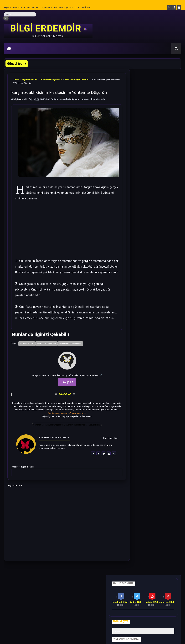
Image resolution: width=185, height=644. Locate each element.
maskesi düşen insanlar (77, 79)
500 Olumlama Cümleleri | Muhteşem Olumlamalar (158, 239)
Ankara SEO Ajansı (171, 639)
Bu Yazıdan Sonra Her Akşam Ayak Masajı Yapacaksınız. (158, 296)
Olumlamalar (104, 593)
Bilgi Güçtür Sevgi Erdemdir (151, 145)
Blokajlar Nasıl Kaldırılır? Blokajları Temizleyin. (157, 219)
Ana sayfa (18, 8)
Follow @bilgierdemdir (143, 429)
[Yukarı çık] (93, 622)
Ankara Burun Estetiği (134, 639)
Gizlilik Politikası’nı (77, 627)
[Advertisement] (62, 229)
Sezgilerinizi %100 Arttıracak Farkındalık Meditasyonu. (159, 336)
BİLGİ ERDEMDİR (47, 28)
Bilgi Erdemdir (61, 399)
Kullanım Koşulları (64, 8)
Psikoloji (51, 593)
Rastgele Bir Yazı (153, 441)
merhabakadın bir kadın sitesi (19, 612)
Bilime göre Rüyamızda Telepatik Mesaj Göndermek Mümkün (159, 316)
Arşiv (6, 8)
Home (16, 79)
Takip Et (62, 387)
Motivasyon (84, 593)
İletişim (46, 8)
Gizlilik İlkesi (84, 8)
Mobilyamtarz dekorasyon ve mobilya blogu (26, 615)
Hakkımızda (33, 8)
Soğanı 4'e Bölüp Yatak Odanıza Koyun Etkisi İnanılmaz (159, 199)
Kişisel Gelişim (30, 79)
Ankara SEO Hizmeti (153, 639)
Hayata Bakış (34, 593)
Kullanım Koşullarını (54, 627)
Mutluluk (122, 593)
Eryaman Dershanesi (115, 639)
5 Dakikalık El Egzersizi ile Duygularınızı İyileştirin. (159, 259)
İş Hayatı (67, 593)
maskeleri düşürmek (51, 79)
